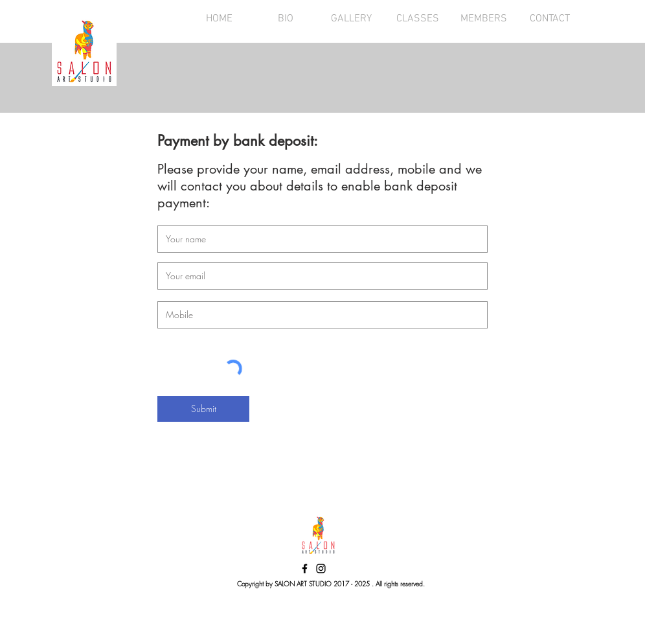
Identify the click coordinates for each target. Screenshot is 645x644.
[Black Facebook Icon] (305, 569)
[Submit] (203, 409)
